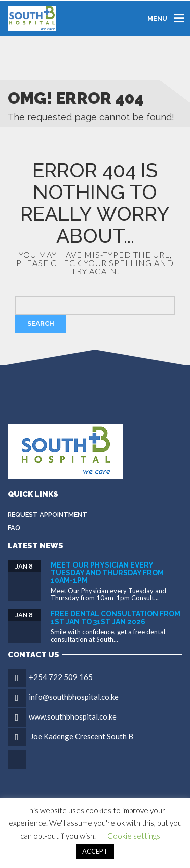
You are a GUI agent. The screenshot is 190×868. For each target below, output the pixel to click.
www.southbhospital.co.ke (73, 716)
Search (41, 324)
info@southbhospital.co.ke (74, 697)
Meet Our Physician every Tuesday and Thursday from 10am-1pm (107, 573)
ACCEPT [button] (95, 851)
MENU (157, 18)
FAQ (14, 528)
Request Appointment (47, 515)
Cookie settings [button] (134, 836)
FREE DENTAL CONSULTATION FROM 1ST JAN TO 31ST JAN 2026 (116, 617)
